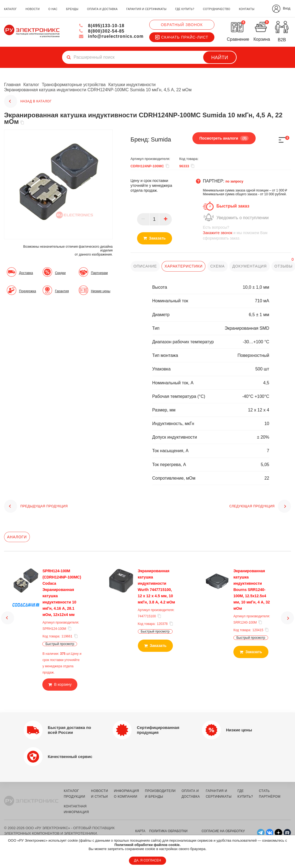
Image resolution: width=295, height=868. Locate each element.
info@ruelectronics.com (111, 36)
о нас (53, 9)
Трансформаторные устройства (74, 85)
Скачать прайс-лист (182, 37)
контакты (247, 9)
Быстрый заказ (233, 206)
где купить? (185, 9)
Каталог (31, 85)
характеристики (183, 266)
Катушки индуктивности (132, 85)
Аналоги (17, 537)
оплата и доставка (102, 9)
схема (217, 266)
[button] (8, 618)
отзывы (283, 266)
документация (249, 266)
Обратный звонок (182, 25)
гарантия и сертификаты (146, 9)
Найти (220, 58)
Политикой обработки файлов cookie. (148, 845)
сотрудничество (217, 9)
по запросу (234, 181)
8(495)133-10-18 (102, 26)
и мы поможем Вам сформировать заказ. (247, 233)
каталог (10, 9)
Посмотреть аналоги (224, 138)
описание (145, 266)
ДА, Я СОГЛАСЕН (147, 860)
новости (33, 9)
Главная (12, 85)
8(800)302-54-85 (102, 31)
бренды (72, 9)
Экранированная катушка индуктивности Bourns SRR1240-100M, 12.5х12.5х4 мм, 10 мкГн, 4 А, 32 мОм (252, 590)
